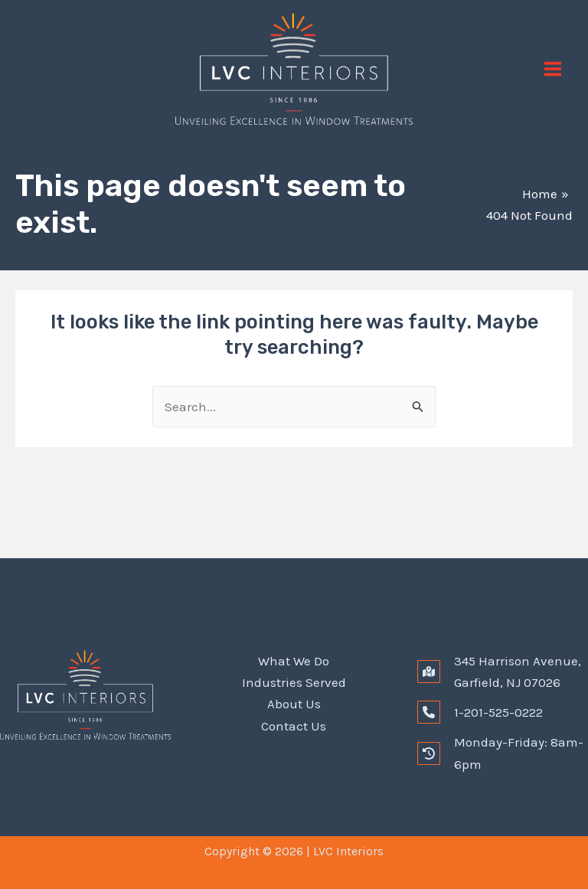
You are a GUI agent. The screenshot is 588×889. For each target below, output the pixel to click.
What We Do (294, 661)
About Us (294, 704)
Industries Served (294, 682)
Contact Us (294, 725)
